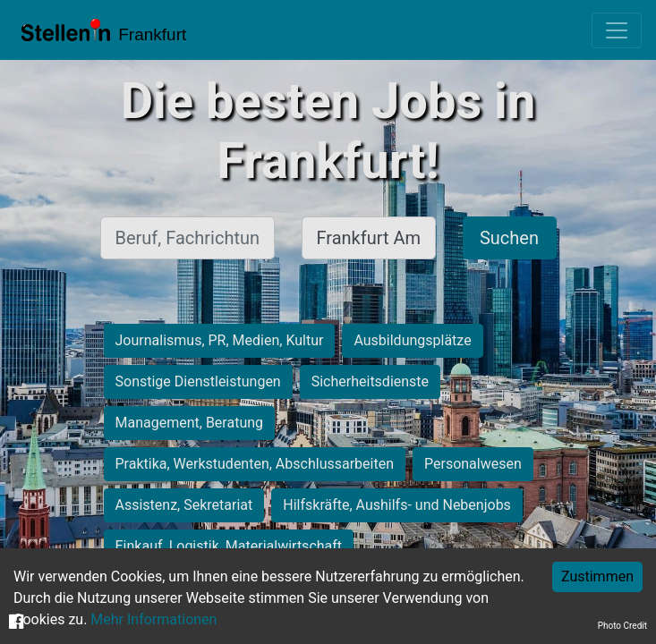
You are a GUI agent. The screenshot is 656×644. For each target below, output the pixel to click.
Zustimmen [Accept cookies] (597, 576)
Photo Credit (622, 626)
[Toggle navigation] (617, 30)
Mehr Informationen (153, 619)
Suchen (509, 238)
